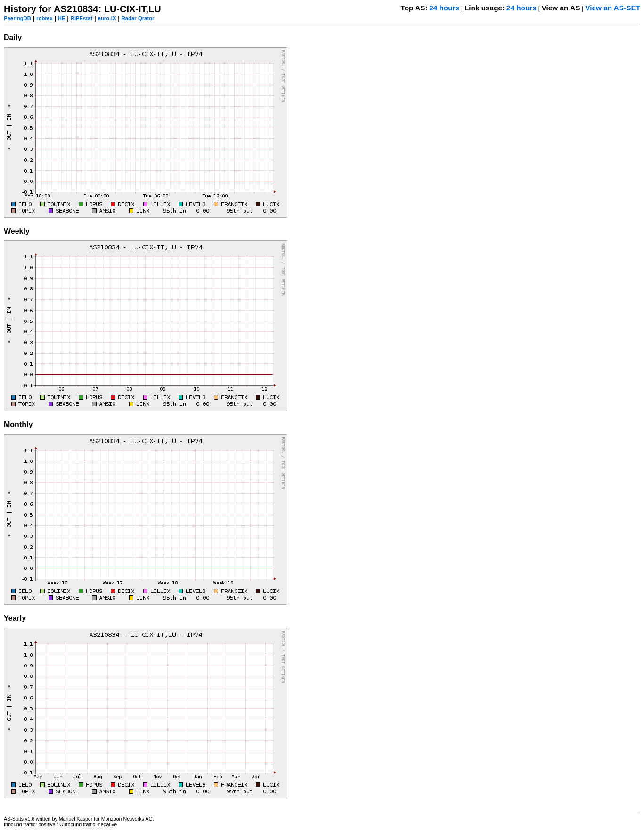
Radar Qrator (138, 18)
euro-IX (107, 18)
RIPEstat (82, 18)
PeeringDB (17, 18)
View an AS (561, 8)
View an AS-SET (613, 8)
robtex (45, 18)
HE (62, 18)
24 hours (444, 8)
